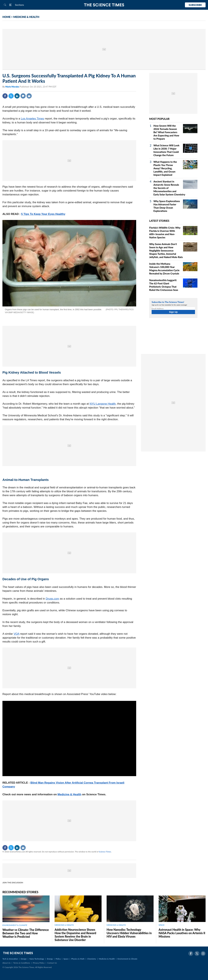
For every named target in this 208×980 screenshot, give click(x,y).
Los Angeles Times (32, 119)
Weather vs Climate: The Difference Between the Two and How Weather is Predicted (26, 933)
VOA (16, 634)
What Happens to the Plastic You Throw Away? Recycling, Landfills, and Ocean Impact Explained (165, 168)
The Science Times (104, 5)
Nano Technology (37, 959)
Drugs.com (52, 599)
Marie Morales (13, 87)
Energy (50, 959)
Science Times (105, 852)
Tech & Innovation (10, 959)
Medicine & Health (69, 794)
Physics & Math (78, 959)
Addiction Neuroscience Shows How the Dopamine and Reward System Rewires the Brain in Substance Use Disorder (75, 935)
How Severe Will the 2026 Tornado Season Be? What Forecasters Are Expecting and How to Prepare (166, 132)
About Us (6, 963)
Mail (29, 96)
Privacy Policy (39, 963)
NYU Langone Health (103, 404)
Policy (58, 959)
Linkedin (17, 96)
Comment (23, 96)
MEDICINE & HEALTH (26, 17)
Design (24, 959)
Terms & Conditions (22, 963)
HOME (6, 17)
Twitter (11, 96)
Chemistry (92, 959)
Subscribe (195, 5)
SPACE (162, 925)
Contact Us (52, 963)
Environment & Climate (127, 959)
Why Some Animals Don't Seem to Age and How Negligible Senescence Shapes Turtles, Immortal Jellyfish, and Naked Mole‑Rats (166, 251)
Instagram (203, 954)
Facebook (5, 96)
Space (66, 959)
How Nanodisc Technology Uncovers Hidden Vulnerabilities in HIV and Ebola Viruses (129, 933)
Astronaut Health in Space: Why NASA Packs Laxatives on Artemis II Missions (182, 933)
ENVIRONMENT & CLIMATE (15, 925)
